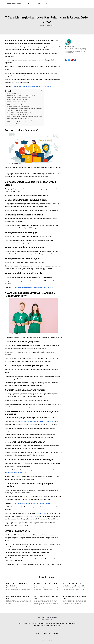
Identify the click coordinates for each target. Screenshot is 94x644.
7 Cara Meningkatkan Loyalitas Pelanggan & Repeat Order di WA (24, 109)
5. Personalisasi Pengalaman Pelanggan (19, 118)
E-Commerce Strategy (44, 4)
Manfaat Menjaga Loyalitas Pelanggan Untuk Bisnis (21, 95)
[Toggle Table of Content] (41, 91)
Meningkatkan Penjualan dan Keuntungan (20, 97)
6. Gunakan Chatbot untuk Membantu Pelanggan (21, 120)
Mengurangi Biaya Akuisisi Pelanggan (19, 99)
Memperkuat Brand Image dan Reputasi (19, 103)
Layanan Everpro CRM (13, 124)
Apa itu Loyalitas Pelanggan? (15, 93)
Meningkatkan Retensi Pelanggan (18, 101)
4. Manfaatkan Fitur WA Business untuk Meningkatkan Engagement (26, 116)
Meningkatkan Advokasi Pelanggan (18, 105)
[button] (66, 60)
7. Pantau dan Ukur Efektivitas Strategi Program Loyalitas (23, 122)
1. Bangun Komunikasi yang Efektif (18, 111)
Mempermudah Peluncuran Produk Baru (19, 107)
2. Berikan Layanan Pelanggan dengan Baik (20, 113)
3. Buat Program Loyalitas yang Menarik (19, 114)
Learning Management (30, 4)
